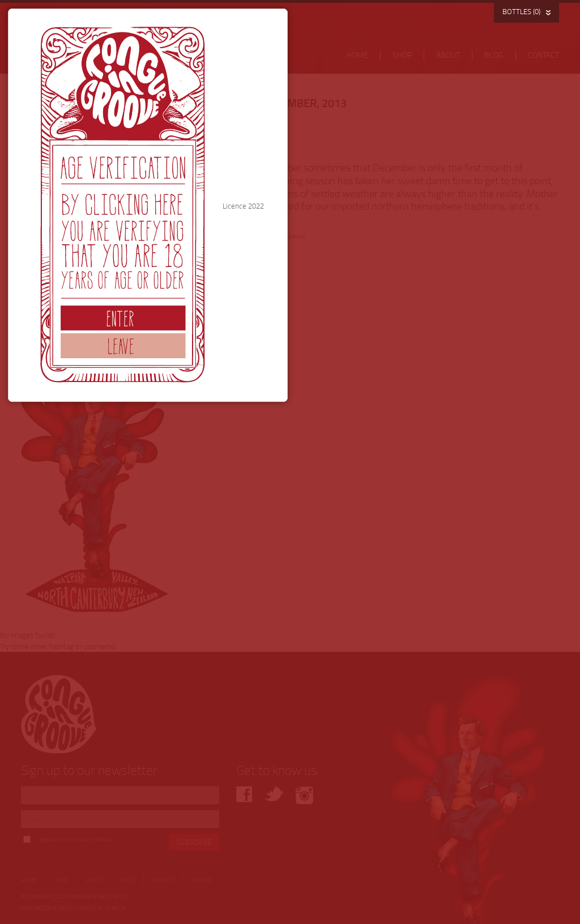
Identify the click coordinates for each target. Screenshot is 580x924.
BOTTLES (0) (521, 11)
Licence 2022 (385, 441)
